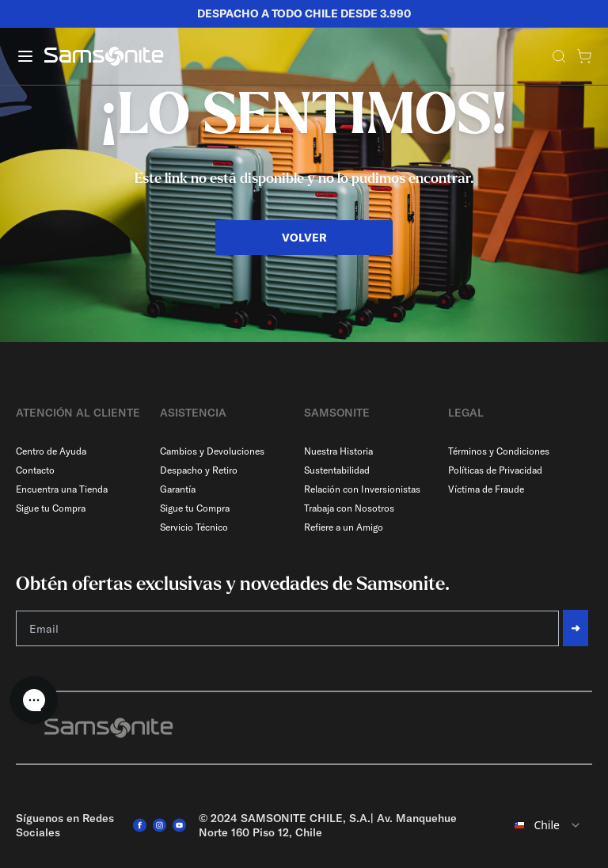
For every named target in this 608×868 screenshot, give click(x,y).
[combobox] (547, 825)
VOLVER (304, 238)
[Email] (287, 628)
